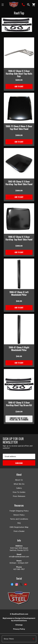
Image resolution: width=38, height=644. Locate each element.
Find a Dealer (19, 531)
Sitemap (19, 625)
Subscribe (19, 463)
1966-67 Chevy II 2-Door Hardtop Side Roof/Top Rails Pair (19, 74)
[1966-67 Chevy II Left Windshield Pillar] (19, 274)
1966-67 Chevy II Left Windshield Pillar (19, 293)
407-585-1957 (19, 569)
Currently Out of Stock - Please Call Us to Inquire (19, 419)
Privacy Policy (19, 629)
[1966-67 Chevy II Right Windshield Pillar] (19, 329)
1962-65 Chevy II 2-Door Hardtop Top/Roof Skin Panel (19, 183)
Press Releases (19, 496)
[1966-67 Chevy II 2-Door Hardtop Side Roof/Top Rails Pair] (19, 53)
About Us (19, 480)
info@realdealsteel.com (19, 557)
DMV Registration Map (19, 527)
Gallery (19, 488)
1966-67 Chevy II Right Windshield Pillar (19, 349)
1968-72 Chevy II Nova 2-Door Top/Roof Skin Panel (19, 127)
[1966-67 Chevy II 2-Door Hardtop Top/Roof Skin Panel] (19, 219)
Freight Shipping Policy (19, 511)
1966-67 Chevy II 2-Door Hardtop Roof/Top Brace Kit (19, 404)
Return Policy (19, 515)
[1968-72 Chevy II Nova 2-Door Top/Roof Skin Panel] (19, 108)
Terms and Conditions (19, 519)
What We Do (19, 484)
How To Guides (19, 492)
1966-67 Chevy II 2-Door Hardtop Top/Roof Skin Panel (19, 238)
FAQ (19, 523)
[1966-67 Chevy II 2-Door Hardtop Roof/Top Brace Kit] (19, 384)
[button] (19, 639)
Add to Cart (19, 86)
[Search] (28, 5)
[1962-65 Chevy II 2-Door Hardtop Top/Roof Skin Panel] (19, 163)
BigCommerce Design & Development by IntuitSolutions (19, 619)
